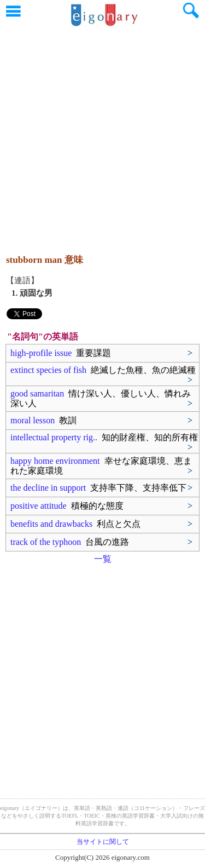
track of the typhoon (70, 542)
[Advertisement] (102, 136)
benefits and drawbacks (75, 524)
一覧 (103, 559)
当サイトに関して (103, 842)
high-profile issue (61, 353)
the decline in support (98, 488)
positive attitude (67, 506)
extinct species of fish (103, 370)
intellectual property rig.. (104, 437)
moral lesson (43, 420)
